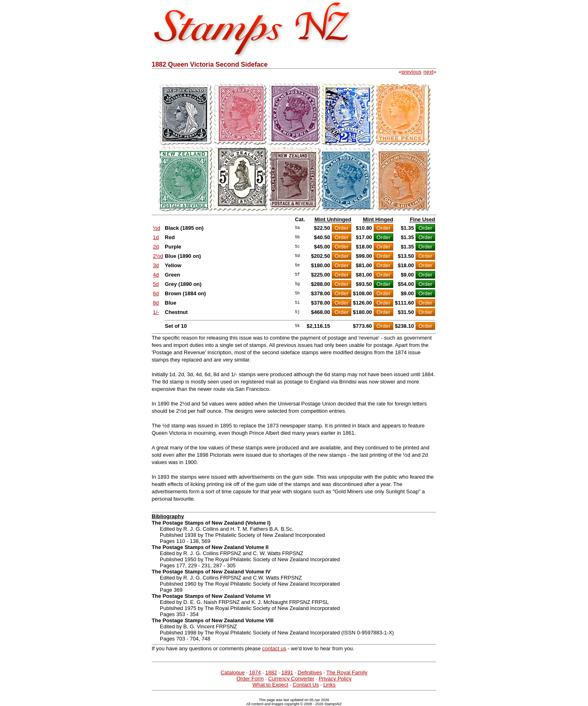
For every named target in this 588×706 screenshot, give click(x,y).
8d (156, 303)
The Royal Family (347, 672)
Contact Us (306, 685)
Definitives (310, 672)
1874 (255, 672)
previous (411, 72)
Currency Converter (291, 679)
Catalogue (232, 672)
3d (156, 265)
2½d (158, 256)
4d (156, 275)
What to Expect (270, 685)
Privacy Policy (335, 679)
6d (156, 293)
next (428, 72)
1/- (156, 312)
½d (157, 228)
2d (156, 247)
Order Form (250, 679)
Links (329, 685)
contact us (274, 648)
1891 (287, 672)
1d (156, 237)
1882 (271, 672)
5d (156, 284)
